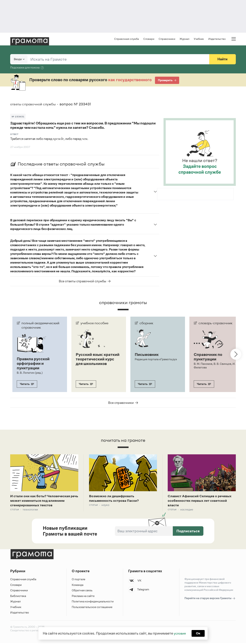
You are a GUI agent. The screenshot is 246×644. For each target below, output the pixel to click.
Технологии (30, 511)
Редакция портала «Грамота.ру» (156, 359)
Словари (149, 39)
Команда (78, 586)
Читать (27, 384)
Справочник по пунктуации (209, 357)
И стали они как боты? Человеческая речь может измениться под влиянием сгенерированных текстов (44, 501)
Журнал (184, 39)
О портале (79, 580)
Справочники (167, 39)
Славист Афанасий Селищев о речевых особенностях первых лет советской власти (198, 501)
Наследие (187, 511)
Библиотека (18, 597)
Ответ (14, 135)
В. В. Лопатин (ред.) (30, 373)
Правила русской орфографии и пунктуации (34, 364)
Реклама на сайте (83, 597)
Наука (105, 506)
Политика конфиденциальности (93, 602)
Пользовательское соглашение (92, 608)
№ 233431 (18, 117)
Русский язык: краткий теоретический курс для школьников (96, 361)
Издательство (217, 39)
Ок (199, 633)
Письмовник (147, 355)
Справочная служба (127, 39)
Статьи (15, 511)
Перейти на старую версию (210, 599)
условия (179, 633)
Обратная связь (82, 591)
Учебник (199, 39)
